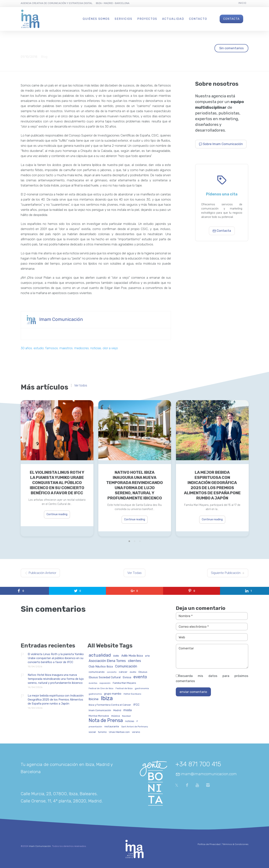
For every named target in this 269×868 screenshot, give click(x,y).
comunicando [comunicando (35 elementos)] (97, 672)
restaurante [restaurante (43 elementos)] (112, 726)
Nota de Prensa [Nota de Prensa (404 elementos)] (106, 720)
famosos (52, 348)
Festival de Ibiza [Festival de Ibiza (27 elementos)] (124, 688)
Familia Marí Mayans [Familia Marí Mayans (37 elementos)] (124, 683)
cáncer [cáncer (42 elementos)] (123, 672)
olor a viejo (110, 348)
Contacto (198, 19)
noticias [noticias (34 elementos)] (130, 721)
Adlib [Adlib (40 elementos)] (116, 656)
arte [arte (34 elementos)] (147, 656)
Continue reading (57, 514)
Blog (44, 57)
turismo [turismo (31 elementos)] (102, 732)
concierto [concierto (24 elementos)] (112, 672)
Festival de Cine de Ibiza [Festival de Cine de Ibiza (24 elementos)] (101, 689)
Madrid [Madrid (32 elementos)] (117, 710)
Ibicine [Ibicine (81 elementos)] (94, 699)
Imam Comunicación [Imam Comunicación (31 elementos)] (100, 711)
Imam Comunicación (61, 319)
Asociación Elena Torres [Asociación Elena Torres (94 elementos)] (107, 661)
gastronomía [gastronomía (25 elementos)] (95, 694)
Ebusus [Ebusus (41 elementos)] (143, 672)
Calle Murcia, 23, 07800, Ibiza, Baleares (59, 794)
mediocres (82, 348)
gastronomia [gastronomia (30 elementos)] (142, 688)
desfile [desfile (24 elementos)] (133, 672)
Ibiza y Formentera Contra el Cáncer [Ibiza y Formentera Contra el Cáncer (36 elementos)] (110, 705)
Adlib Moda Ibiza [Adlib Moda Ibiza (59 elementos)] (132, 656)
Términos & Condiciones (235, 844)
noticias (96, 348)
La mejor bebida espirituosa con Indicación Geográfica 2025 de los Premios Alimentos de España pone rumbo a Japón (212, 485)
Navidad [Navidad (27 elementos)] (126, 716)
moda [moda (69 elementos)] (128, 710)
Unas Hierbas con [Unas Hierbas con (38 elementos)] (119, 732)
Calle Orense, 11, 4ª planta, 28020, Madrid (61, 801)
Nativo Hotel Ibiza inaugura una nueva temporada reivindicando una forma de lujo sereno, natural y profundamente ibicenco (135, 485)
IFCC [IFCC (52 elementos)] (136, 705)
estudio (39, 348)
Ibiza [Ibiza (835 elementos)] (107, 699)
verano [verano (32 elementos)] (136, 732)
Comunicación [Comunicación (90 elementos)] (126, 666)
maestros (66, 348)
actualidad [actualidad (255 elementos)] (100, 655)
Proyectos (147, 19)
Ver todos (81, 386)
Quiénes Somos (96, 19)
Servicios (123, 19)
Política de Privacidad (209, 844)
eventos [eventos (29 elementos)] (93, 683)
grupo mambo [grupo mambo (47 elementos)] (113, 694)
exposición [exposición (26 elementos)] (105, 683)
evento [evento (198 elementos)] (140, 677)
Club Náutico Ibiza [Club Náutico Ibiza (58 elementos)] (101, 667)
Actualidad (173, 19)
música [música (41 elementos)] (116, 716)
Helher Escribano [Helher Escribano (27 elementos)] (132, 694)
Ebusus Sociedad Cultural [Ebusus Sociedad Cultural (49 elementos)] (105, 678)
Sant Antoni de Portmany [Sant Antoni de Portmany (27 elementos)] (135, 727)
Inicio (242, 3)
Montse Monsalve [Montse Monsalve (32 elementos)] (99, 716)
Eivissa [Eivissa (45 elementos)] (127, 678)
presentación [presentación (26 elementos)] (95, 727)
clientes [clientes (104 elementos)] (134, 661)
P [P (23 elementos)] (137, 721)
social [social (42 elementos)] (92, 732)
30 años (26, 348)
